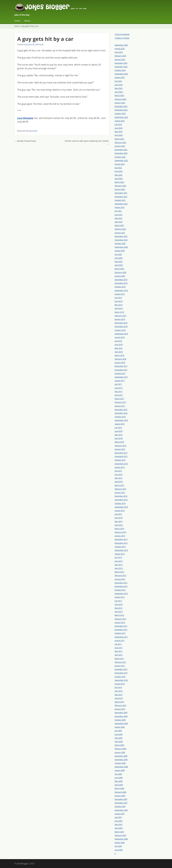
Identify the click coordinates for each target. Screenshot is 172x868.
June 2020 (119, 258)
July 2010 (118, 687)
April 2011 (119, 655)
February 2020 (121, 272)
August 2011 (120, 641)
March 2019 (119, 312)
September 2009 (121, 724)
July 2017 (118, 384)
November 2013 (121, 543)
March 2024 (119, 95)
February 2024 (121, 99)
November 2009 (121, 716)
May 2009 (119, 738)
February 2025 (121, 56)
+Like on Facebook (122, 34)
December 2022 (121, 150)
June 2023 (119, 128)
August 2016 (120, 424)
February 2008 (121, 792)
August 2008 (120, 770)
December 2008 (121, 756)
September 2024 (121, 74)
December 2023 (121, 106)
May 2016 (119, 435)
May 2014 (119, 521)
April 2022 (119, 179)
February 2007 (121, 835)
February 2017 (121, 402)
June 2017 (119, 388)
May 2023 (119, 132)
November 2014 (121, 500)
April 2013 (119, 568)
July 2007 (118, 817)
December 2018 (121, 323)
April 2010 (119, 698)
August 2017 (120, 381)
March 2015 (119, 485)
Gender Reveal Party (25, 141)
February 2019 (121, 316)
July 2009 (118, 731)
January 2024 (120, 103)
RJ (43, 44)
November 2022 (121, 153)
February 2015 (121, 489)
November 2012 (121, 586)
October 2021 (120, 200)
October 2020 (120, 244)
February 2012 (121, 619)
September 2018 (121, 334)
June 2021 (119, 215)
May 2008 (119, 781)
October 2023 (120, 114)
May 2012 (119, 608)
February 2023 (121, 142)
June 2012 (119, 604)
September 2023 (121, 117)
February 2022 (121, 186)
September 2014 (121, 507)
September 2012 (121, 594)
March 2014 (119, 529)
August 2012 (120, 597)
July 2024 (118, 81)
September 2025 (121, 45)
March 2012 (119, 615)
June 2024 (119, 85)
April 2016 (119, 438)
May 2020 (119, 262)
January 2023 (120, 146)
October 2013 (120, 547)
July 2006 (118, 846)
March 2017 (119, 399)
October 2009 (120, 720)
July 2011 (118, 644)
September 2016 (121, 420)
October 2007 (120, 806)
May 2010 (119, 695)
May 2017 (119, 392)
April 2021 (119, 222)
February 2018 (121, 359)
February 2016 (121, 446)
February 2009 (121, 749)
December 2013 (121, 539)
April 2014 (119, 525)
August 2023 (120, 121)
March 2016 (119, 442)
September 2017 (121, 377)
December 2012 (121, 583)
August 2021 (120, 207)
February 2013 (121, 575)
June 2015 (119, 474)
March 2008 (119, 788)
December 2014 (121, 496)
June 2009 (119, 734)
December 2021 (121, 193)
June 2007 (119, 821)
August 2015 (120, 467)
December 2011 (121, 626)
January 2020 (120, 276)
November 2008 (121, 760)
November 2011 (121, 630)
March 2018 (119, 355)
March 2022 (119, 182)
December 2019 (121, 280)
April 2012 (119, 612)
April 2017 (119, 395)
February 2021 (121, 229)
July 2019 (118, 298)
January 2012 (120, 622)
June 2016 (119, 431)
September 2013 (121, 550)
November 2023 (121, 110)
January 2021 (120, 233)
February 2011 (121, 662)
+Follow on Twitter (122, 38)
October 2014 (120, 503)
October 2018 (120, 330)
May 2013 (119, 565)
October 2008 (120, 763)
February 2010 (121, 705)
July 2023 (118, 124)
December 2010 (121, 669)
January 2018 (120, 363)
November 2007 (121, 803)
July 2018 (118, 341)
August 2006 (120, 843)
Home (17, 21)
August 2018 (120, 337)
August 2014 (120, 511)
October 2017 (120, 373)
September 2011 (121, 637)
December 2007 (121, 799)
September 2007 (121, 810)
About (27, 21)
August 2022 (120, 164)
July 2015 (118, 471)
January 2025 (120, 60)
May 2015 (119, 478)
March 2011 (119, 659)
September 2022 (121, 161)
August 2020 (120, 251)
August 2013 (120, 554)
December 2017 (121, 366)
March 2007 (119, 832)
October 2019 (120, 287)
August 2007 (120, 814)
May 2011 (119, 651)
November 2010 (121, 673)
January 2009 (120, 752)
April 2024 (119, 92)
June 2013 (119, 561)
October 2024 (120, 70)
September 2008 (121, 767)
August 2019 (120, 294)
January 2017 (120, 406)
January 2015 (120, 493)
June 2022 (119, 171)
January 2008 (120, 796)
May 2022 (119, 175)
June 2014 (119, 518)
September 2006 (121, 839)
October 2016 (120, 417)
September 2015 (121, 464)
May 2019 (119, 305)
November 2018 (121, 326)
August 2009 (120, 727)
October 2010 (120, 677)
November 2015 (121, 456)
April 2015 (119, 482)
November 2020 (121, 240)
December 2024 (121, 63)
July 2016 (118, 428)
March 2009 (119, 745)
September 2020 (121, 247)
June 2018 (119, 345)
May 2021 (119, 218)
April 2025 (119, 52)
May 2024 (119, 88)
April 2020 (119, 265)
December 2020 (121, 236)
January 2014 (120, 536)
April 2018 (119, 352)
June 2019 (119, 301)
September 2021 (121, 204)
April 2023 (119, 135)
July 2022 (118, 168)
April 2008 (119, 785)
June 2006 (119, 850)
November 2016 (121, 413)
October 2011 (120, 633)
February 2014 (121, 532)
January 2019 (120, 319)
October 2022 (120, 157)
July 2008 (118, 774)
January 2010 (120, 709)
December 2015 (121, 453)
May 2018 (119, 348)
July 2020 (118, 254)
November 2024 (121, 67)
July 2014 (118, 514)
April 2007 (119, 828)
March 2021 (119, 225)
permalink (33, 131)
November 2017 (121, 370)
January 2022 (120, 189)
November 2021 (121, 197)
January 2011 (120, 666)
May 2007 (119, 825)
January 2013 (120, 579)
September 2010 (121, 680)
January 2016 (120, 449)
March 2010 (119, 702)
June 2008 (119, 778)
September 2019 (121, 291)
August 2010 (120, 684)
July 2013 (118, 557)
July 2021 (118, 211)
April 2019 (119, 308)
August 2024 (120, 77)
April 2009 (119, 742)
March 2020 (119, 269)
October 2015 (120, 460)
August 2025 (120, 49)
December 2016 (121, 410)
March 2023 (119, 139)
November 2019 (121, 283)
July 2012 (118, 601)
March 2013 (119, 572)
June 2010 (119, 691)
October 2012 (120, 590)
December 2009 (121, 713)
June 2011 (119, 648)
